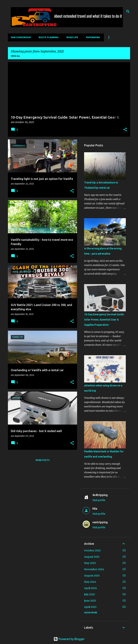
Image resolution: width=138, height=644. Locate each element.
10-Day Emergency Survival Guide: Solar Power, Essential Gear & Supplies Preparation (104, 320)
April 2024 (90, 588)
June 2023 (90, 601)
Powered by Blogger (69, 639)
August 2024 (92, 576)
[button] (125, 130)
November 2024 (94, 569)
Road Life (72, 37)
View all (15, 56)
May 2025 (90, 563)
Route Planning (49, 37)
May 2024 (90, 582)
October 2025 (92, 550)
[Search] (128, 11)
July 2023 (89, 594)
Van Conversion (21, 37)
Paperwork (93, 37)
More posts (43, 460)
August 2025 (92, 557)
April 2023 (90, 607)
